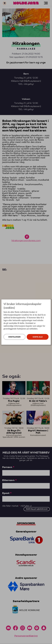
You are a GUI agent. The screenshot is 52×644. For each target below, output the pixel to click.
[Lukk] (50, 302)
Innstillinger (14, 337)
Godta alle (38, 337)
